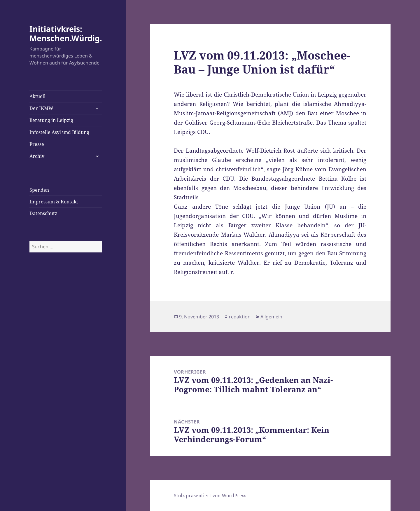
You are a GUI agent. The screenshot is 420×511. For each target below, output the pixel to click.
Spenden (39, 190)
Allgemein (271, 317)
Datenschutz (43, 213)
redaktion (240, 317)
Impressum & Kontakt (54, 202)
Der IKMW (41, 108)
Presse (37, 144)
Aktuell (37, 96)
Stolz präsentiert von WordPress (210, 496)
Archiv (37, 156)
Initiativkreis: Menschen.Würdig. (66, 33)
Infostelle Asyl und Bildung (59, 132)
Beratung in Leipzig (51, 120)
